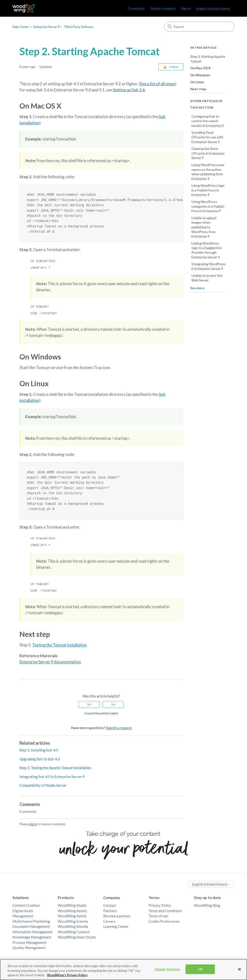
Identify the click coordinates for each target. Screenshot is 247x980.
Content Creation (26, 909)
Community (136, 8)
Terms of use (158, 920)
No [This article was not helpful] (113, 708)
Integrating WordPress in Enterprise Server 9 (209, 266)
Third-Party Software (79, 27)
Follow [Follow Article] (174, 67)
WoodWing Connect (74, 936)
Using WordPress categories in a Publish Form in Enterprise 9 (208, 206)
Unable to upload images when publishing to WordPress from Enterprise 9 (204, 227)
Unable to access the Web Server (207, 278)
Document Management (31, 930)
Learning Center (116, 930)
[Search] (199, 27)
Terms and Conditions (165, 914)
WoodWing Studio (72, 909)
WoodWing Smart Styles (77, 941)
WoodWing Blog (207, 909)
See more (197, 288)
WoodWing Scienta (73, 925)
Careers (109, 925)
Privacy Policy (160, 909)
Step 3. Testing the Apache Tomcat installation (55, 771)
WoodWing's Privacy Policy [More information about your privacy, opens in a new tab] (67, 977)
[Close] (239, 971)
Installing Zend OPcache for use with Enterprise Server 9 (207, 137)
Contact (110, 909)
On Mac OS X (200, 68)
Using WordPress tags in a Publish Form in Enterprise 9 (208, 190)
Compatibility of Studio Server (43, 789)
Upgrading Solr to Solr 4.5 (40, 763)
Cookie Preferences (164, 925)
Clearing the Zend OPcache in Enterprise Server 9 (208, 153)
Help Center (21, 27)
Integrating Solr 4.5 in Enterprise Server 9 (52, 780)
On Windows (200, 75)
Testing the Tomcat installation (59, 649)
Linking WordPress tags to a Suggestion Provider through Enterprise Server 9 (207, 250)
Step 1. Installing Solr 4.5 (39, 754)
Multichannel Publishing (31, 925)
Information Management (32, 936)
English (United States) (213, 9)
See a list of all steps (158, 84)
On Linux (197, 82)
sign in (33, 828)
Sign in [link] (186, 8)
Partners (110, 914)
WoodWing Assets (72, 914)
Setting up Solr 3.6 (129, 90)
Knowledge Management (32, 941)
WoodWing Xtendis (73, 930)
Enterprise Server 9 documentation (50, 666)
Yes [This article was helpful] (89, 708)
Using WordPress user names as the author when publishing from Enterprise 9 (208, 172)
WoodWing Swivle (72, 920)
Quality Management (29, 951)
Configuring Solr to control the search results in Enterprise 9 (208, 121)
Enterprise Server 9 (46, 27)
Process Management (29, 946)
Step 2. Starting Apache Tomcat (208, 59)
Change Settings (167, 971)
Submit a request (163, 8)
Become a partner (117, 920)
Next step (198, 89)
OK (200, 971)
